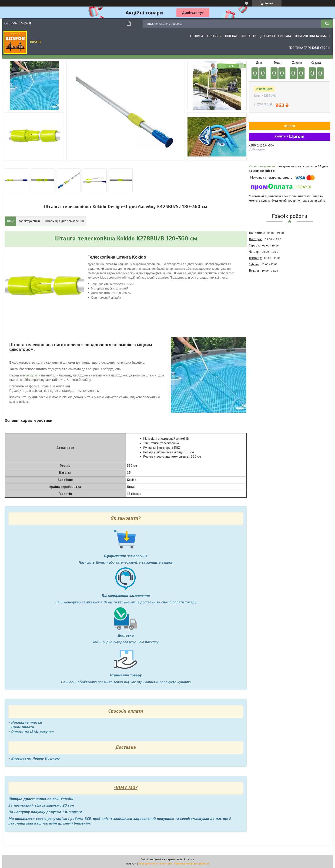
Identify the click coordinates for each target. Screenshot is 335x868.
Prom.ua (189, 859)
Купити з (290, 137)
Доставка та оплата (276, 36)
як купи (32, 375)
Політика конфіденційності (191, 864)
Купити (290, 126)
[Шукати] (327, 24)
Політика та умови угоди (309, 48)
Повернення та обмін (312, 36)
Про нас (231, 36)
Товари (213, 36)
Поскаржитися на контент (155, 864)
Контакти (249, 36)
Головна (196, 36)
